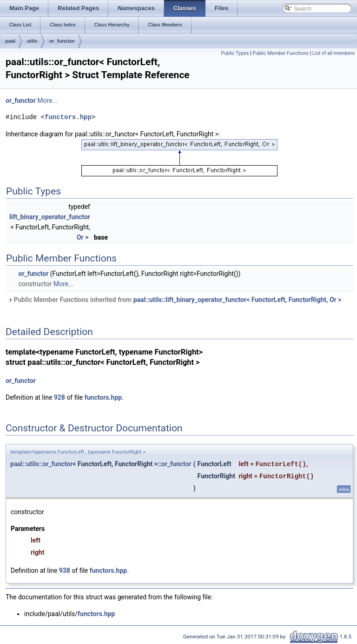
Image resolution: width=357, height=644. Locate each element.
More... (47, 101)
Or (80, 237)
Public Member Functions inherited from (175, 300)
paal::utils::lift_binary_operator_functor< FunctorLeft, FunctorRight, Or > (238, 300)
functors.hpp (68, 117)
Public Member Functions (281, 53)
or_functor (62, 41)
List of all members (334, 53)
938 (65, 570)
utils (32, 41)
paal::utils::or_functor (41, 464)
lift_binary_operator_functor (50, 217)
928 (59, 397)
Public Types (235, 53)
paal (10, 41)
